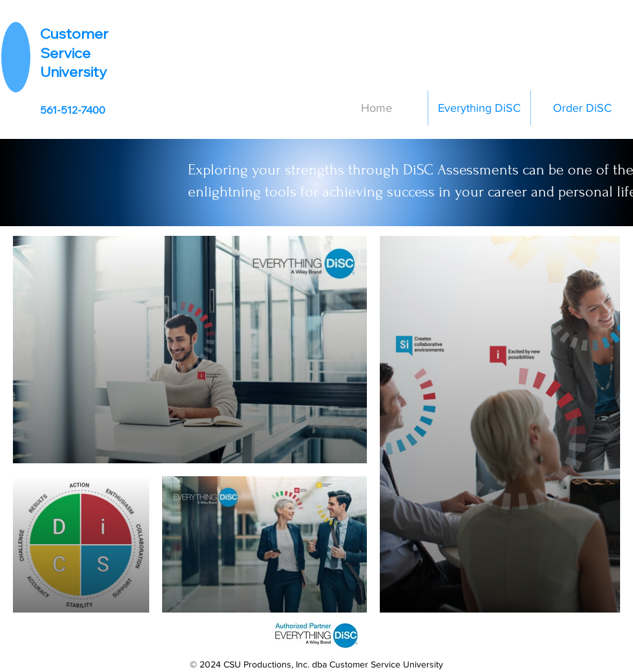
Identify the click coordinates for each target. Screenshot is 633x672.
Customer (74, 34)
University (73, 72)
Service (65, 53)
